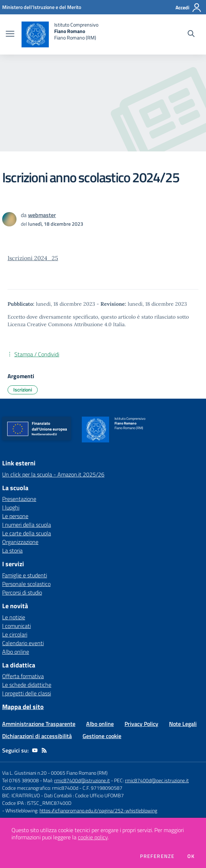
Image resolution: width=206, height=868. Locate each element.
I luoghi (11, 507)
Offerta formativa (23, 676)
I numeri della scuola (27, 525)
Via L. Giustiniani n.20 (24, 773)
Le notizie (14, 617)
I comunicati (17, 626)
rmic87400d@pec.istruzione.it (157, 780)
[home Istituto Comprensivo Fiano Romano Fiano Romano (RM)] (60, 34)
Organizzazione (20, 542)
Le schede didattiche (27, 685)
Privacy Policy (141, 724)
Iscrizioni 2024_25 (33, 258)
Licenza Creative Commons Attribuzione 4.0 (60, 324)
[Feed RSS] (44, 750)
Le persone (15, 516)
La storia (12, 550)
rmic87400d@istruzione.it (82, 780)
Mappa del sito (23, 707)
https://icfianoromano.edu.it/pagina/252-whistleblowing (98, 810)
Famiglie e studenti (25, 575)
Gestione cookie (102, 736)
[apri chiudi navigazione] (10, 34)
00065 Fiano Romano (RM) (79, 773)
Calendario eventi (23, 643)
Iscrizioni (23, 390)
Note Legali (183, 724)
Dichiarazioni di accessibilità (37, 736)
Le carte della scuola (27, 533)
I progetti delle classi (27, 693)
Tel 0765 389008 (21, 780)
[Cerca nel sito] (191, 34)
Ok (191, 856)
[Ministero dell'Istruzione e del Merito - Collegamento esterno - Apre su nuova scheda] (42, 7)
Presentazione (19, 499)
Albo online (16, 652)
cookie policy (93, 837)
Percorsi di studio (22, 592)
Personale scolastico (26, 584)
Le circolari (15, 634)
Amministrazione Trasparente (39, 724)
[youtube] (35, 750)
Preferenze (157, 856)
